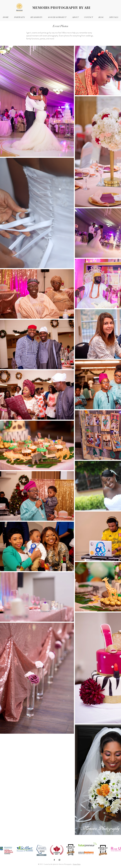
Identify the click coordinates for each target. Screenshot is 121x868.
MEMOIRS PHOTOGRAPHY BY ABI (61, 7)
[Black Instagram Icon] (59, 860)
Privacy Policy (77, 864)
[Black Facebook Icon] (54, 860)
